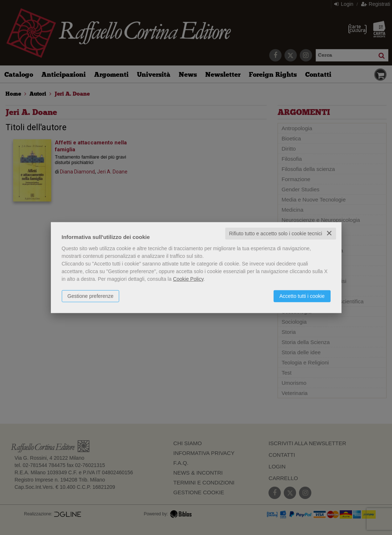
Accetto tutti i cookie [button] (302, 296)
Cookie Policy (188, 279)
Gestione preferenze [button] (91, 296)
